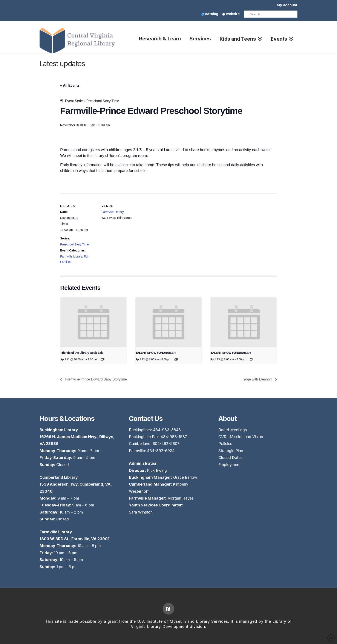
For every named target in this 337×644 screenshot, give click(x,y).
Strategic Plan (231, 451)
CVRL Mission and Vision (241, 437)
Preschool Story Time (74, 244)
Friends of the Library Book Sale (82, 353)
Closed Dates (230, 458)
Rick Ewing (157, 470)
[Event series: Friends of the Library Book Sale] (103, 359)
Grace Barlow (185, 477)
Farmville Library (71, 256)
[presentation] (93, 322)
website (231, 14)
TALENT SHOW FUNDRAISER (155, 353)
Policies (225, 444)
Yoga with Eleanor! (258, 379)
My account (287, 5)
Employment (229, 465)
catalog (210, 14)
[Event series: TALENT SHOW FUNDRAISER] (176, 359)
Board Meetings (233, 430)
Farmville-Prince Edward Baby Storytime (96, 379)
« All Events (70, 85)
